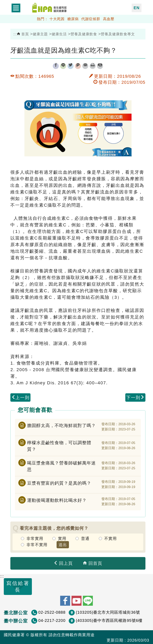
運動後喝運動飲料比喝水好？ (57, 500)
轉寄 (85, 66)
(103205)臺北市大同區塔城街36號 (108, 611)
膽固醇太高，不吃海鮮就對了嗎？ (61, 425)
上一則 (21, 398)
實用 (62, 538)
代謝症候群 (91, 19)
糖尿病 (73, 19)
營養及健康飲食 (84, 34)
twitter (71, 66)
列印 (93, 66)
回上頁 (63, 563)
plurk (78, 66)
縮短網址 (100, 66)
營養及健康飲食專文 (118, 34)
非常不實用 (37, 544)
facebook (56, 66)
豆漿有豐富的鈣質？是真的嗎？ (59, 482)
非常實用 (35, 538)
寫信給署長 (14, 586)
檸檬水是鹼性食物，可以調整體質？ (59, 446)
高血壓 (109, 19)
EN (137, 8)
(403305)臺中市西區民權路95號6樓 (109, 619)
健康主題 (40, 34)
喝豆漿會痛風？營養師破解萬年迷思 (61, 466)
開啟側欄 (16, 8)
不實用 (110, 538)
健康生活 (59, 34)
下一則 (135, 398)
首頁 (23, 34)
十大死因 (57, 19)
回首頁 (92, 563)
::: (15, 34)
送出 (63, 544)
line (63, 66)
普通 (85, 538)
